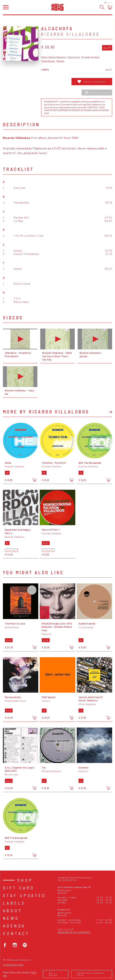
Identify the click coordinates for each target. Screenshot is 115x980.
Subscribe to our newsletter (74, 932)
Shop (25, 880)
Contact (16, 933)
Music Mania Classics (54, 57)
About (13, 910)
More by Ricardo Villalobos (46, 412)
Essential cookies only (91, 974)
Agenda (14, 926)
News (11, 918)
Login (110, 3)
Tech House (48, 61)
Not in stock (97, 93)
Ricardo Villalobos (70, 34)
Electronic (74, 57)
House (60, 61)
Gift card (19, 888)
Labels (14, 903)
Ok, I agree (53, 974)
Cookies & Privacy (13, 964)
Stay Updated (24, 895)
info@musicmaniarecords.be (75, 878)
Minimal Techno (91, 57)
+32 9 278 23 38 (67, 880)
